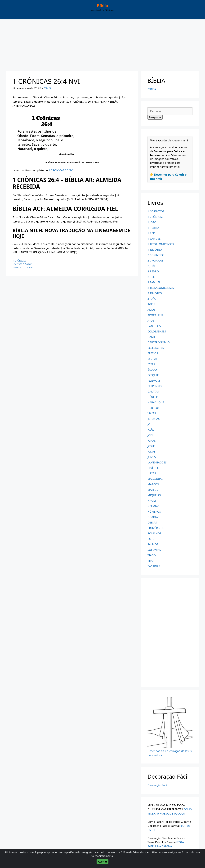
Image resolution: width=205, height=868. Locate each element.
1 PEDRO (153, 228)
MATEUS (153, 490)
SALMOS (153, 544)
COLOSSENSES (157, 331)
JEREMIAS (154, 419)
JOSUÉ (151, 446)
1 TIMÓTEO (155, 250)
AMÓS (151, 310)
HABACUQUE (156, 402)
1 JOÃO (152, 222)
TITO (151, 561)
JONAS (152, 441)
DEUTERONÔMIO (159, 342)
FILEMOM (154, 381)
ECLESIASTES (156, 348)
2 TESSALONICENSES (161, 288)
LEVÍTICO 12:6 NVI (22, 264)
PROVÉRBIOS (156, 528)
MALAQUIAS (155, 479)
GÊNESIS (153, 397)
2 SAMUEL (154, 282)
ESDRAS (152, 359)
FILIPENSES (155, 386)
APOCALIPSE (156, 315)
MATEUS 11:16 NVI (23, 268)
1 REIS (151, 233)
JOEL (150, 435)
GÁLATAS (153, 391)
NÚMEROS (154, 512)
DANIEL (152, 337)
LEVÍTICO (153, 468)
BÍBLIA (152, 89)
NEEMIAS (153, 506)
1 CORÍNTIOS (156, 211)
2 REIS (151, 277)
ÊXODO (152, 370)
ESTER (151, 364)
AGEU (151, 304)
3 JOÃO (152, 299)
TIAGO (152, 555)
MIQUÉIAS (154, 495)
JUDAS (151, 451)
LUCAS (152, 473)
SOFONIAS (154, 550)
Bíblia (102, 6)
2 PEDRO (153, 271)
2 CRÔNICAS (155, 260)
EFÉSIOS (153, 353)
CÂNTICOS (154, 326)
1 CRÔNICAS (19, 261)
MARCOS (153, 484)
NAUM (152, 501)
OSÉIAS (152, 522)
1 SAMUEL (154, 239)
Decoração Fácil (157, 785)
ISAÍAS (152, 413)
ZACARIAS (154, 566)
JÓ (149, 424)
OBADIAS (153, 517)
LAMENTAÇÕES (157, 462)
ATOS (151, 321)
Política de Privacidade (133, 852)
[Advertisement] (102, 44)
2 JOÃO (152, 266)
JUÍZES (152, 457)
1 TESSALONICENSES (161, 244)
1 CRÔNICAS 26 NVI (61, 170)
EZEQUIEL (154, 375)
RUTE (151, 539)
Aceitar (102, 862)
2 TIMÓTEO (155, 293)
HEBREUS (154, 408)
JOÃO (151, 430)
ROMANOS (154, 533)
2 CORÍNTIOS (156, 255)
